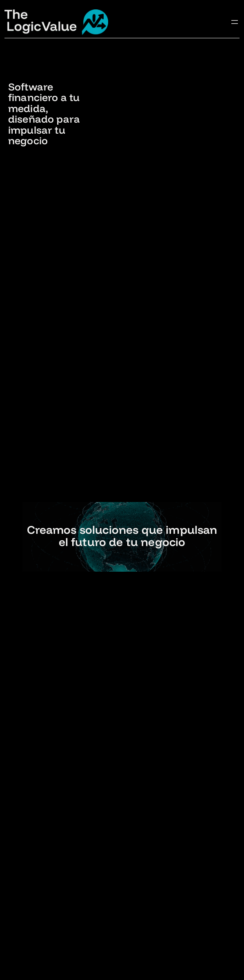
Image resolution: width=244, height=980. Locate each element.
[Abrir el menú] (235, 22)
